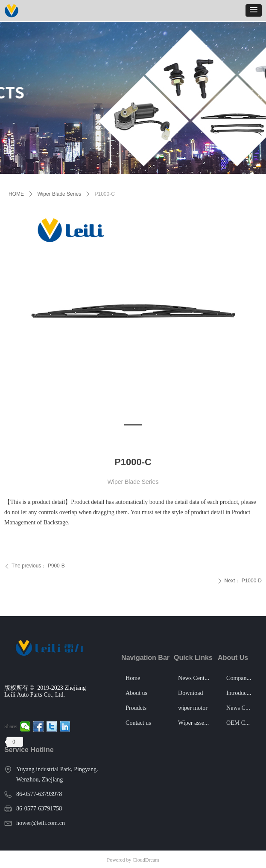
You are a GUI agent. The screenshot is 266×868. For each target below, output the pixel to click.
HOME (16, 194)
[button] (254, 10)
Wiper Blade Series (59, 194)
